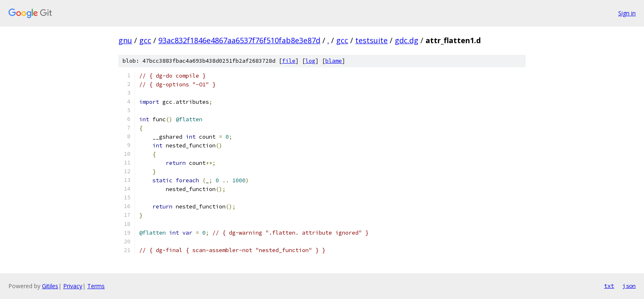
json (629, 286)
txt (609, 286)
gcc (145, 40)
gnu (125, 40)
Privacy (73, 286)
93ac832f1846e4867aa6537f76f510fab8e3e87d (239, 40)
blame (334, 61)
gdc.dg (407, 40)
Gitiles (50, 286)
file (289, 61)
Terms (96, 286)
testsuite (371, 40)
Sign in (627, 13)
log (310, 61)
